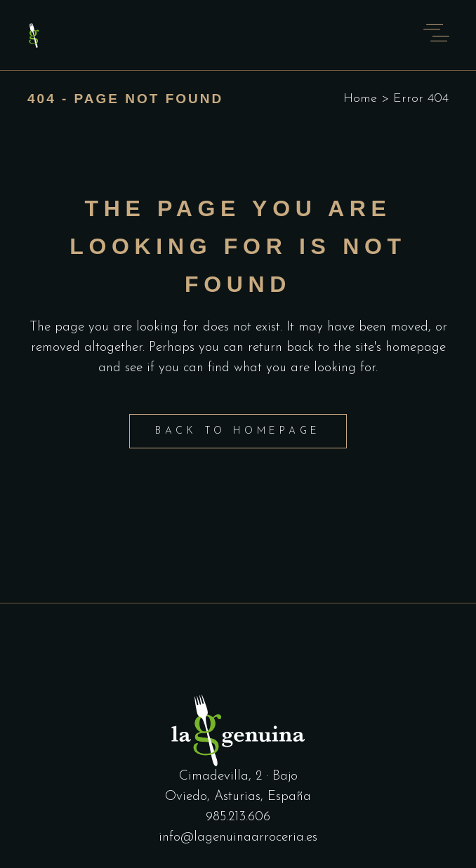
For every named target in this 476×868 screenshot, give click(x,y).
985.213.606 (238, 817)
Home (360, 99)
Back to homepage (238, 431)
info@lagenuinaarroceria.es (238, 837)
